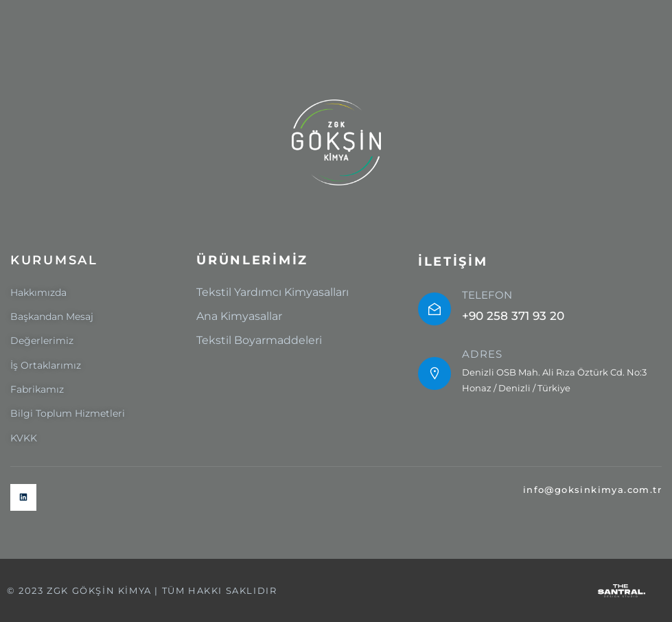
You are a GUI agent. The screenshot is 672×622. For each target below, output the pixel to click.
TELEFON (487, 295)
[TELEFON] (435, 309)
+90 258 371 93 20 (513, 316)
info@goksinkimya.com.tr (592, 489)
